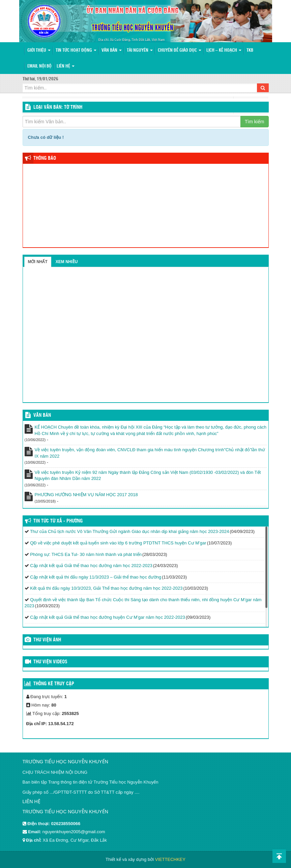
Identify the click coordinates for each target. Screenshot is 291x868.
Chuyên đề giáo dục (180, 50)
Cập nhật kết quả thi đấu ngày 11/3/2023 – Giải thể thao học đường (96, 577)
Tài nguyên (140, 50)
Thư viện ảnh (47, 640)
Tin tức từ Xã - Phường (58, 521)
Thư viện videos (50, 662)
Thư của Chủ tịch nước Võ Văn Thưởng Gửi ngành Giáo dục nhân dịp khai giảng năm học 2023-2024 (129, 531)
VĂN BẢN (42, 415)
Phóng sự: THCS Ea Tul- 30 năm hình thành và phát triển (86, 554)
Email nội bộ (39, 66)
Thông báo (45, 158)
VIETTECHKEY (170, 859)
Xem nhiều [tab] (67, 262)
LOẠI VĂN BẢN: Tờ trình (58, 107)
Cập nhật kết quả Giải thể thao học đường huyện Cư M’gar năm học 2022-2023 (108, 617)
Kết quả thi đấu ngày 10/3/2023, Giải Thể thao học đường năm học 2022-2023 (106, 588)
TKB (250, 50)
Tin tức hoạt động (76, 50)
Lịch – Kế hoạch (224, 50)
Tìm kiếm (255, 122)
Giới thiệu (39, 50)
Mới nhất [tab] (38, 262)
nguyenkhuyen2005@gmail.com (74, 832)
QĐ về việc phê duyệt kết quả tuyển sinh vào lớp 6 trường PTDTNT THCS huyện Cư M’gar (118, 543)
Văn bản (112, 50)
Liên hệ (66, 66)
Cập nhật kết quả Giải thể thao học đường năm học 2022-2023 (91, 566)
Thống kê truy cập (54, 684)
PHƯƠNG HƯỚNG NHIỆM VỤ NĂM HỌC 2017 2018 (86, 495)
